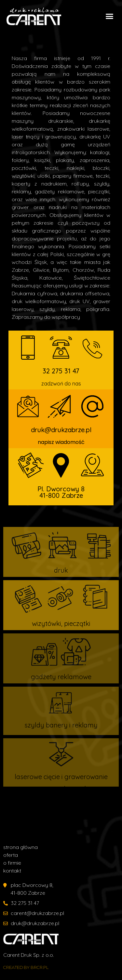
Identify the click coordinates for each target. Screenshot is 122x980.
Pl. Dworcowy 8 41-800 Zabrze (61, 492)
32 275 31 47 (61, 371)
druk (61, 570)
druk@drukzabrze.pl (61, 430)
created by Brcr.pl (26, 967)
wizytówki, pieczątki (61, 623)
